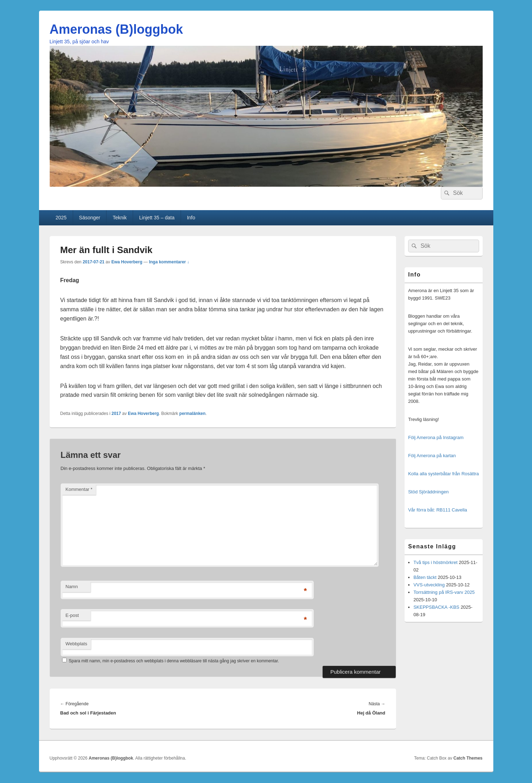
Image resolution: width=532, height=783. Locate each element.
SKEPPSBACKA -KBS (436, 607)
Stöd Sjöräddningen (428, 492)
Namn (72, 587)
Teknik (120, 218)
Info (191, 218)
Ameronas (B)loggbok (116, 29)
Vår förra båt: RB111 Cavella (438, 510)
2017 (116, 414)
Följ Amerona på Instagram (436, 437)
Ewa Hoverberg (127, 262)
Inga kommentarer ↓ (169, 262)
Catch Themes (468, 758)
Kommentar (79, 489)
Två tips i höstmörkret (435, 562)
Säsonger (90, 218)
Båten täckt (425, 577)
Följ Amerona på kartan (432, 456)
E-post (72, 615)
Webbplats (76, 644)
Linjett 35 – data (157, 218)
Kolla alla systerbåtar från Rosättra (443, 474)
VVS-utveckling (429, 585)
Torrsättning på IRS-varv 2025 (444, 592)
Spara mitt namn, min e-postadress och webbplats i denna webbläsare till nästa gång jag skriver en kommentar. (174, 661)
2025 (61, 218)
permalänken (192, 414)
